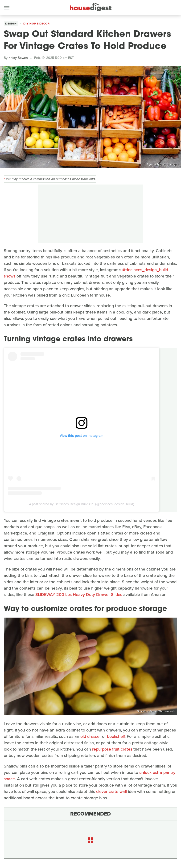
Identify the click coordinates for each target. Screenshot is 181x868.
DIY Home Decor (36, 24)
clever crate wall (111, 792)
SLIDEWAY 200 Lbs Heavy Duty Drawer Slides (79, 595)
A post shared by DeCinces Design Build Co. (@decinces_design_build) (82, 504)
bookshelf (116, 736)
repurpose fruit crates (112, 749)
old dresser (91, 736)
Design (11, 24)
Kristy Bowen (18, 58)
